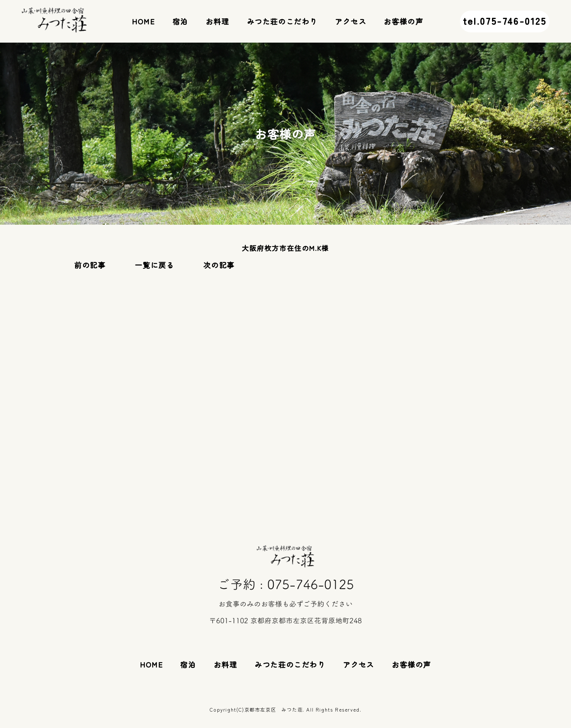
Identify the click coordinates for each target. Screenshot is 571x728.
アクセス (351, 21)
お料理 (218, 21)
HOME (143, 21)
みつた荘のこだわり (282, 21)
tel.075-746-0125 (505, 21)
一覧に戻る (154, 265)
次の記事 (219, 265)
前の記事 (90, 265)
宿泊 (180, 21)
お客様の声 (403, 21)
